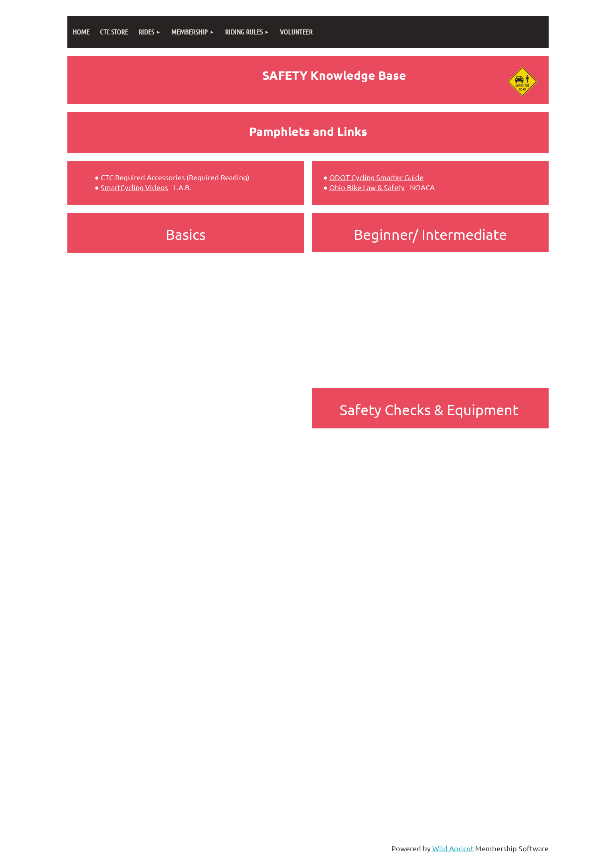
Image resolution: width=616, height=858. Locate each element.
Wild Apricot (453, 848)
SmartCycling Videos (134, 187)
